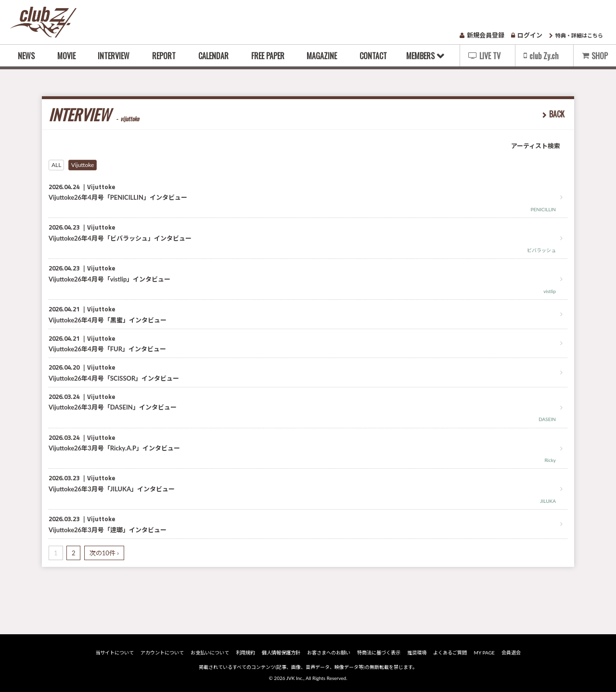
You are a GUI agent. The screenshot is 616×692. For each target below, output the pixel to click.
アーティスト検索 (536, 146)
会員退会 (509, 653)
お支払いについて (211, 653)
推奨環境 (416, 653)
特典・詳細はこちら (576, 35)
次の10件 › (104, 553)
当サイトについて (116, 653)
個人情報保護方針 (282, 653)
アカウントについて (164, 653)
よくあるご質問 (449, 653)
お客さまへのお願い (329, 653)
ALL (56, 165)
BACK (557, 114)
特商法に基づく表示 (379, 653)
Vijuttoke (83, 165)
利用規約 (246, 653)
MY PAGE (483, 653)
